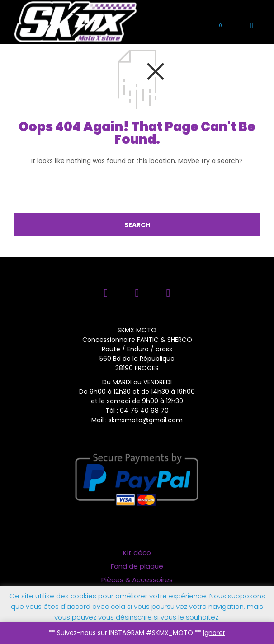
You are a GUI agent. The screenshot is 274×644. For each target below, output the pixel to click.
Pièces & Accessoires (137, 580)
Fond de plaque (137, 566)
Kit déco (137, 553)
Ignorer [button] (214, 633)
